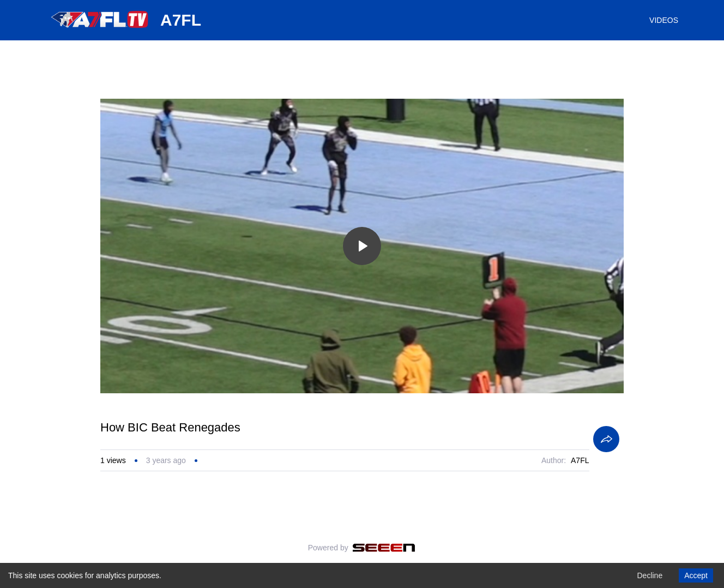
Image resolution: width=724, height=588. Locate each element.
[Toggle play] (362, 246)
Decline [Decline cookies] (650, 575)
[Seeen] (384, 548)
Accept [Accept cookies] (696, 575)
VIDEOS (664, 20)
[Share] (606, 439)
